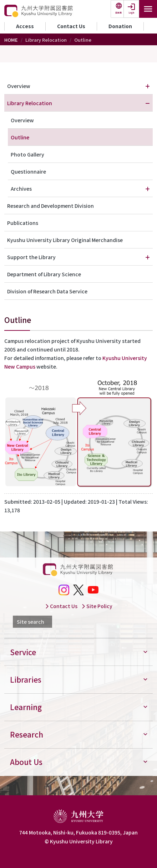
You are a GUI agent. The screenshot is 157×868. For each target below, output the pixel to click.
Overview (19, 86)
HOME (11, 40)
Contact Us (71, 26)
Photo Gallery (27, 154)
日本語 (118, 13)
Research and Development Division (50, 206)
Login (131, 13)
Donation (120, 26)
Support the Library (31, 257)
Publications (23, 223)
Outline (20, 137)
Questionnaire (28, 171)
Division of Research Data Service (47, 291)
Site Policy (97, 606)
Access (25, 26)
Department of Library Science (44, 274)
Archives (21, 189)
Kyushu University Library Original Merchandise (65, 240)
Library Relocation (30, 103)
